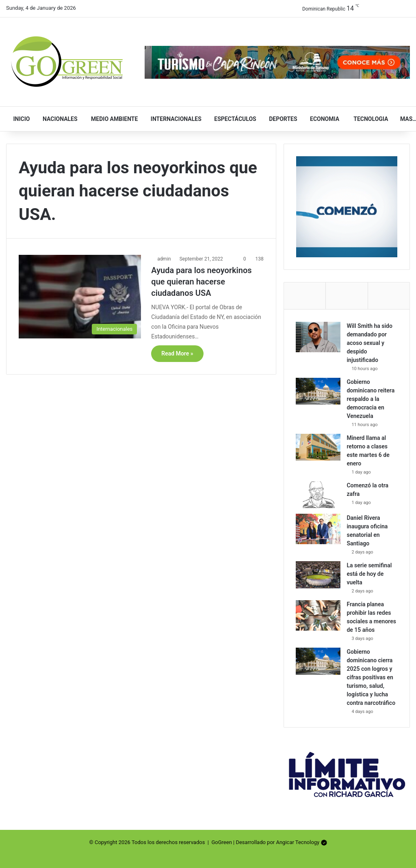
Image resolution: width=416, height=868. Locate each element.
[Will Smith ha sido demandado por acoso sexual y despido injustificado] (318, 337)
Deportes (280, 119)
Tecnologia (366, 119)
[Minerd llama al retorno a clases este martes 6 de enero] (318, 447)
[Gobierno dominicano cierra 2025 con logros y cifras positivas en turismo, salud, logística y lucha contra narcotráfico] (318, 661)
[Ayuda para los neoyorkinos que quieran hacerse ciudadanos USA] (80, 297)
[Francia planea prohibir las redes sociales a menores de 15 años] (318, 616)
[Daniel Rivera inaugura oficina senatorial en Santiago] (318, 529)
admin (164, 259)
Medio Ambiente (111, 119)
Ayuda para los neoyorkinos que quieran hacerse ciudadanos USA (201, 282)
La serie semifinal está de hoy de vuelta (369, 574)
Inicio (19, 119)
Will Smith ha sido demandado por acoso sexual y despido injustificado (370, 343)
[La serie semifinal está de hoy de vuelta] (318, 575)
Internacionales (172, 119)
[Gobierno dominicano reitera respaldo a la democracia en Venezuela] (318, 391)
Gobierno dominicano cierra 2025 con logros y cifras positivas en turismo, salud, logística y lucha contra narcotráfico (371, 678)
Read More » (177, 353)
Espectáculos (232, 119)
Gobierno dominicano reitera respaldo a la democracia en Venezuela (371, 399)
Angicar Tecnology (298, 842)
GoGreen (221, 842)
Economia (321, 119)
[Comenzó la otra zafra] (318, 495)
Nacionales (56, 119)
